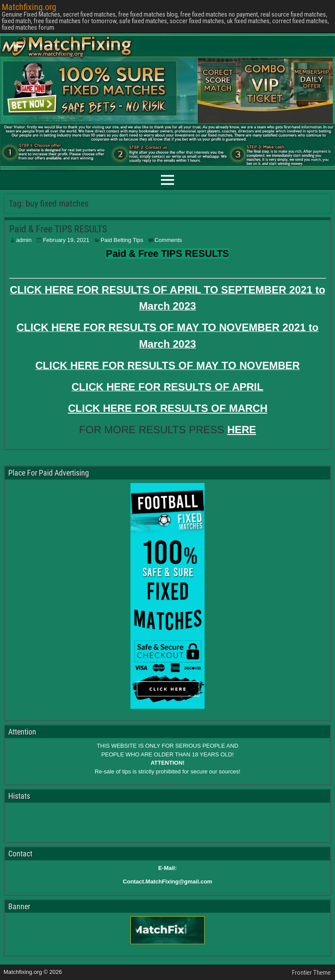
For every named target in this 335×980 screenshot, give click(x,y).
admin (24, 240)
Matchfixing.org (29, 7)
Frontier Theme (311, 973)
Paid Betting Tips (122, 240)
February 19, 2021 (66, 240)
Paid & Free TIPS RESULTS (58, 229)
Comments (168, 240)
